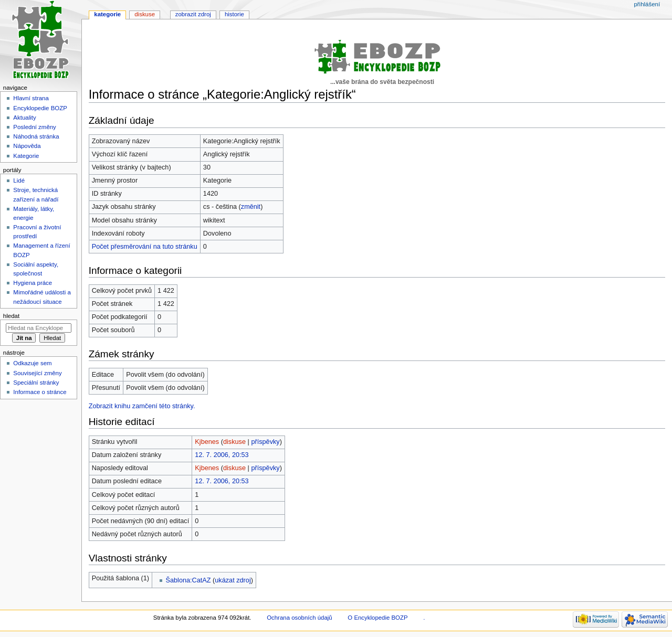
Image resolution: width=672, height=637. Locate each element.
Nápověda (27, 146)
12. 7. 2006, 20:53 (222, 455)
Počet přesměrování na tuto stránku (145, 247)
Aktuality (24, 118)
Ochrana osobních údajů (299, 618)
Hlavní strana (31, 98)
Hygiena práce (33, 283)
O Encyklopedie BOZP (377, 618)
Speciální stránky (36, 383)
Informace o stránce (40, 392)
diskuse (234, 442)
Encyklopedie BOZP (40, 108)
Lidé (19, 181)
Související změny (37, 373)
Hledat (11, 316)
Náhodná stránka (36, 136)
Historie (234, 14)
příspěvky (265, 442)
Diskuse (145, 14)
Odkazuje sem (32, 363)
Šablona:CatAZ (188, 580)
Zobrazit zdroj (193, 14)
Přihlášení (647, 4)
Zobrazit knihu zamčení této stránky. (142, 406)
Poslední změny (35, 127)
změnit (251, 207)
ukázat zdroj (233, 580)
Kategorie (107, 14)
